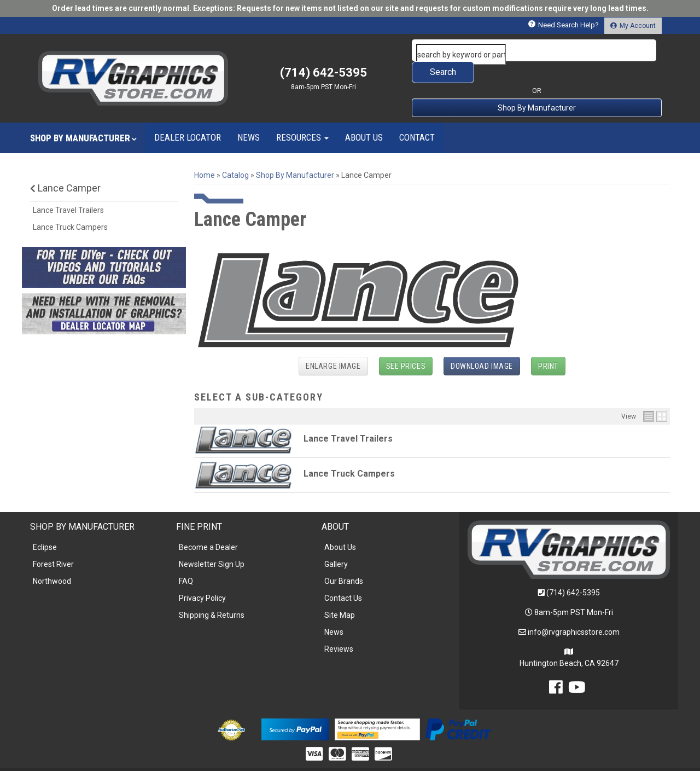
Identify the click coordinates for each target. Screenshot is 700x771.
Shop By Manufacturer (537, 86)
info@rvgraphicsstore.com (574, 610)
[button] (537, 50)
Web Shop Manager (434, 758)
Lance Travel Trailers (348, 417)
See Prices (406, 344)
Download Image (482, 344)
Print (548, 344)
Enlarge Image (333, 344)
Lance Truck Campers (349, 452)
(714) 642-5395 (573, 571)
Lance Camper (65, 166)
